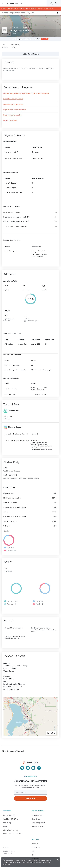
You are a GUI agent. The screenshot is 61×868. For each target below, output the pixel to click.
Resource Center (38, 826)
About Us (35, 844)
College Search (37, 815)
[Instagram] (39, 768)
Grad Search (36, 819)
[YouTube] (33, 768)
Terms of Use (8, 854)
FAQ (34, 851)
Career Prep (7, 823)
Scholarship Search (39, 823)
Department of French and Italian (15, 110)
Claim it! (44, 39)
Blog (34, 855)
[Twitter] (22, 768)
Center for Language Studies (13, 99)
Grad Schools (12, 9)
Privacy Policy (8, 851)
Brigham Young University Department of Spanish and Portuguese (26, 93)
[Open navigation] (56, 3)
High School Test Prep (11, 830)
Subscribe (30, 798)
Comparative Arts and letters (13, 104)
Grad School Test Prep (11, 819)
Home (3, 9)
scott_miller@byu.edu (17, 684)
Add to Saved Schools (31, 54)
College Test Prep (9, 815)
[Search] (52, 3)
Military (6, 826)
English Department (10, 121)
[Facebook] (28, 768)
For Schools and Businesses (13, 834)
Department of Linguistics (12, 115)
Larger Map (51, 733)
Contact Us (36, 848)
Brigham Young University (27, 9)
